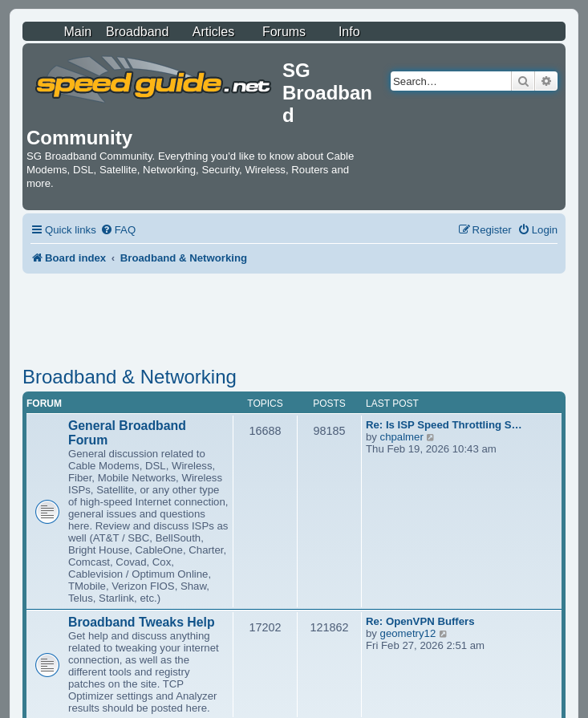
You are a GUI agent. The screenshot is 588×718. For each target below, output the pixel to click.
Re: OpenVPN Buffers (420, 621)
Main (77, 32)
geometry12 (408, 633)
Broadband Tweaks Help (142, 622)
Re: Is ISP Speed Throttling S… (444, 425)
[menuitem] (118, 230)
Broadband (137, 32)
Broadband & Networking (130, 377)
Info (349, 32)
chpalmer (402, 437)
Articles (213, 32)
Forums (284, 32)
